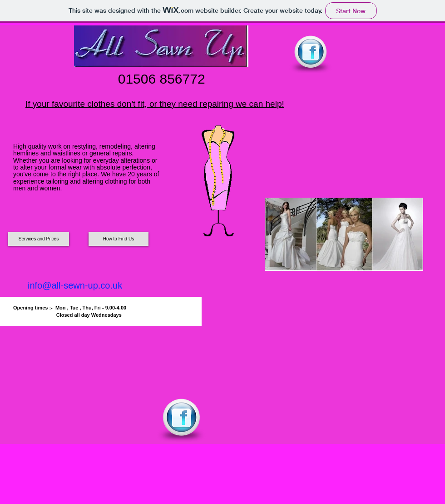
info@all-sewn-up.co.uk (75, 285)
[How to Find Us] (119, 239)
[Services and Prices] (39, 239)
